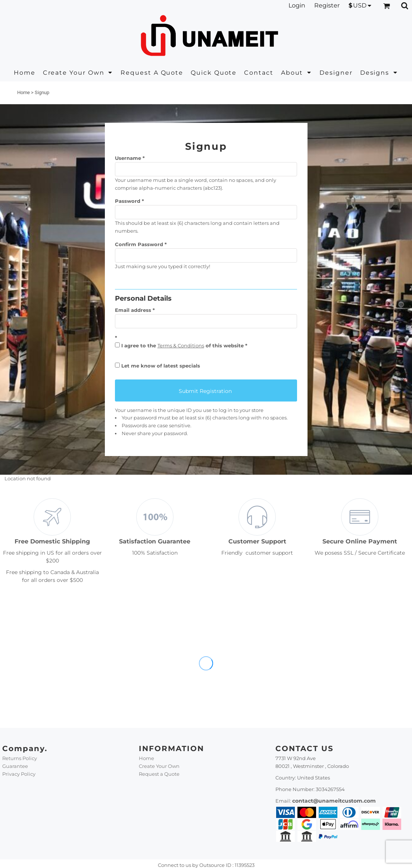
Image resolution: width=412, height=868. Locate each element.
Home (24, 92)
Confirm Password (139, 244)
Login (297, 5)
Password (128, 201)
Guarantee (15, 766)
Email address (133, 310)
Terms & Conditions (181, 345)
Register (327, 5)
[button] (78, 73)
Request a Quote (159, 774)
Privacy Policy (19, 774)
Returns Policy (20, 758)
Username (128, 158)
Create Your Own (159, 766)
